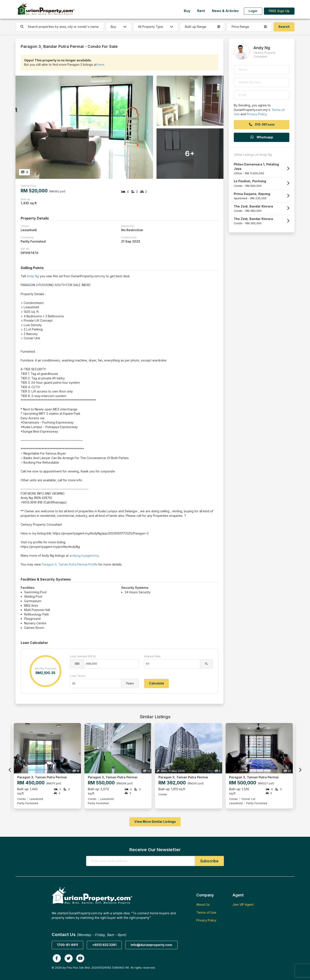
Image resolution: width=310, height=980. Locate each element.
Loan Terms (78, 676)
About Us (203, 904)
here (101, 65)
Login (253, 11)
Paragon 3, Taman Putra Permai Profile (70, 564)
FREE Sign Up (279, 11)
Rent (201, 11)
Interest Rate (152, 656)
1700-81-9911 (67, 945)
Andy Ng (33, 276)
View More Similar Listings (155, 822)
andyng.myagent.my (84, 555)
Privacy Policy (257, 114)
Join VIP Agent (243, 904)
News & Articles (225, 11)
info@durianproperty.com (151, 945)
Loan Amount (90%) (83, 656)
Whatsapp (262, 137)
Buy (187, 11)
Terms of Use (206, 912)
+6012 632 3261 (104, 945)
